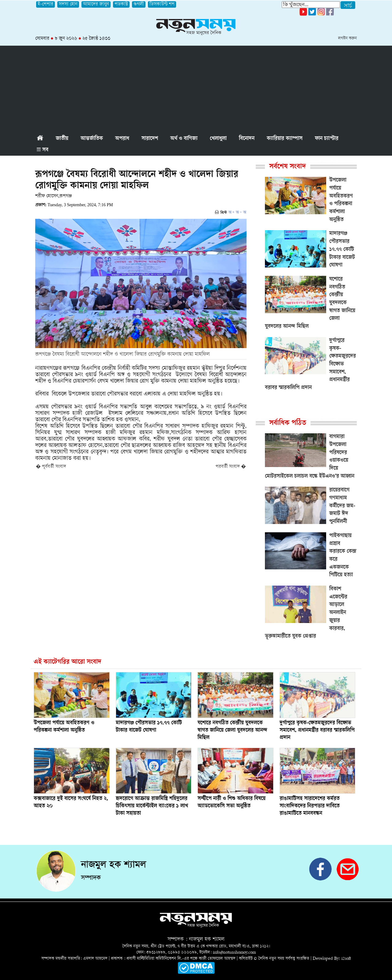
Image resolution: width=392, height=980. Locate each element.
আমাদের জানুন (96, 4)
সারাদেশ (150, 139)
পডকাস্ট (121, 4)
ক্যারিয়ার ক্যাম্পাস (285, 139)
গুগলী (139, 4)
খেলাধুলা (218, 139)
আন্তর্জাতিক (92, 139)
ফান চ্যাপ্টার (327, 139)
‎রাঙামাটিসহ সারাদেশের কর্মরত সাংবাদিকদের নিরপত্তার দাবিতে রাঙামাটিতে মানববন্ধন (310, 806)
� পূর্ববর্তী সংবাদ (51, 467)
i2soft (346, 959)
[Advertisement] (196, 89)
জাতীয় (62, 139)
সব (43, 150)
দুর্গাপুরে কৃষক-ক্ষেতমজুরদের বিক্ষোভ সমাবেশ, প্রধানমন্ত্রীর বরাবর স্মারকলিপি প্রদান (317, 731)
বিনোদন (247, 139)
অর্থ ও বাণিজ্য (184, 139)
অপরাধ (122, 139)
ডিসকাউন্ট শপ (162, 4)
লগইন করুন (347, 38)
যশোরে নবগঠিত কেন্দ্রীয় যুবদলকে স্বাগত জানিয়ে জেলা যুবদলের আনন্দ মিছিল (232, 731)
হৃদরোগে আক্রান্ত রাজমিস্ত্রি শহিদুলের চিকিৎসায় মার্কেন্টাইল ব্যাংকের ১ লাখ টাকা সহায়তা (152, 806)
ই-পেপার (45, 4)
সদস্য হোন (68, 4)
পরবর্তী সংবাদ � (231, 467)
